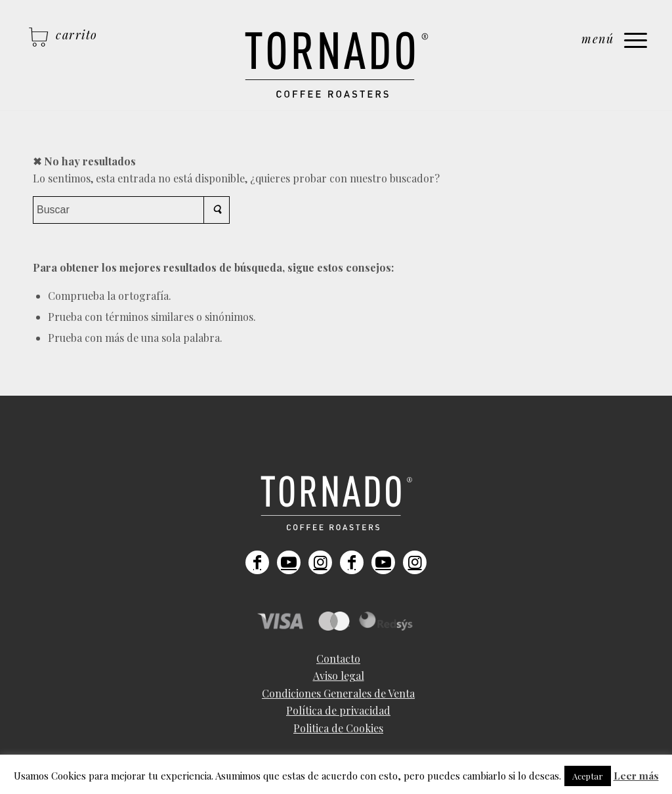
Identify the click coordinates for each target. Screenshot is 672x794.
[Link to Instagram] (320, 562)
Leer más (636, 776)
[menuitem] (338, 659)
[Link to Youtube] (289, 562)
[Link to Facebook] (257, 562)
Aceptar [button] (588, 776)
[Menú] (614, 43)
